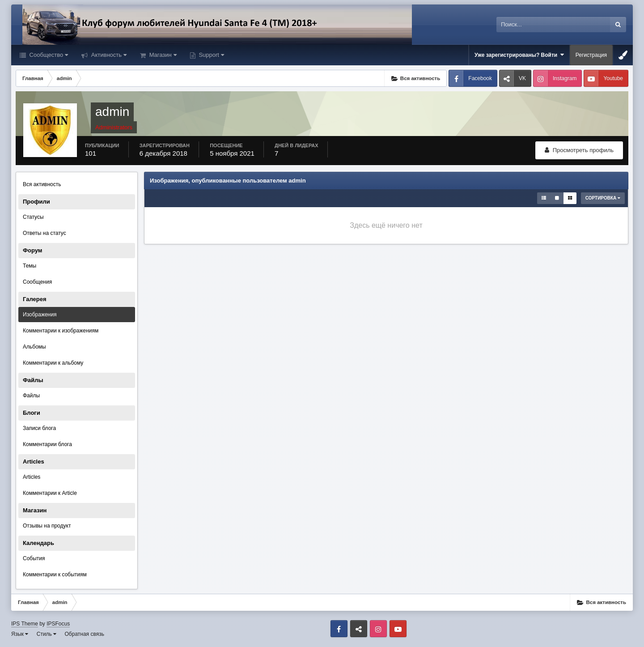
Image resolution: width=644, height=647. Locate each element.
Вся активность (42, 184)
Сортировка (603, 198)
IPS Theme (25, 624)
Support (211, 55)
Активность (108, 55)
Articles (32, 477)
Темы (30, 266)
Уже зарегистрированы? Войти (519, 55)
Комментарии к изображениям (61, 331)
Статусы (33, 217)
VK (522, 78)
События (34, 558)
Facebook (480, 78)
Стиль (47, 634)
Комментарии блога (47, 444)
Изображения (40, 315)
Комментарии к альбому (53, 363)
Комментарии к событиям (55, 575)
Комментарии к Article (50, 493)
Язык (20, 634)
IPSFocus (58, 624)
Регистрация (591, 55)
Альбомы (34, 347)
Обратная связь (85, 634)
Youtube (613, 78)
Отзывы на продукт (47, 526)
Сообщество (48, 55)
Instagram (565, 78)
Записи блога (39, 428)
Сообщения (37, 282)
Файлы (31, 396)
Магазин (162, 55)
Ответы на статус (44, 233)
